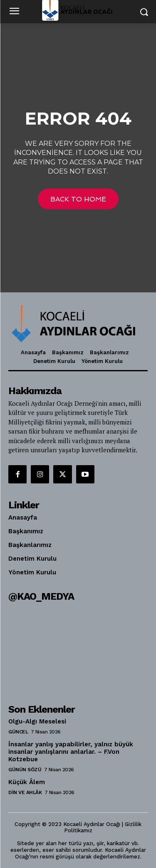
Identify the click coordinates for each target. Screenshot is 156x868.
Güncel (18, 732)
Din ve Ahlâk (25, 792)
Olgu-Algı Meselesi (37, 721)
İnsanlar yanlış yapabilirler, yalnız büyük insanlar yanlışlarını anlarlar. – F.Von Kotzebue (71, 752)
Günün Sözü (25, 770)
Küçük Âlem (27, 782)
